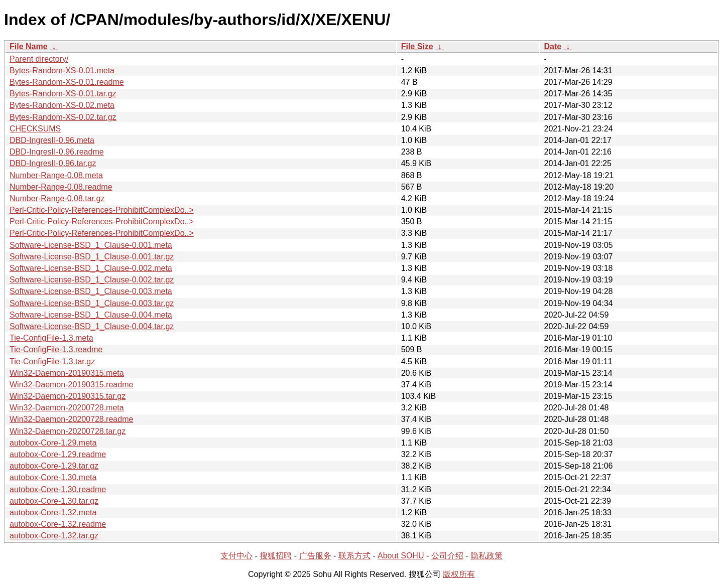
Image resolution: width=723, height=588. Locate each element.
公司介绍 (447, 556)
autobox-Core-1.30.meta (53, 477)
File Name (29, 46)
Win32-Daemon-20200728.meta (67, 408)
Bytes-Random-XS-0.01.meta (62, 70)
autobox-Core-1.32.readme (58, 524)
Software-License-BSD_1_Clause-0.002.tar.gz (92, 280)
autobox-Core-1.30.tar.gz (54, 501)
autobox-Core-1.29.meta (53, 443)
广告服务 (315, 556)
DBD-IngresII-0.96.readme (57, 152)
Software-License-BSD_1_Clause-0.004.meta (91, 315)
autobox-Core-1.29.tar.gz (54, 466)
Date (553, 46)
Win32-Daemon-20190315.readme (71, 385)
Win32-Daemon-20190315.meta (67, 373)
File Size (417, 46)
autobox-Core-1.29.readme (58, 454)
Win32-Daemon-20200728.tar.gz (68, 431)
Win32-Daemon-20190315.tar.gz (68, 396)
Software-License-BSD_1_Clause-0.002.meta (91, 268)
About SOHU (401, 556)
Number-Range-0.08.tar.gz (57, 198)
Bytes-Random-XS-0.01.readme (67, 82)
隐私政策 (487, 556)
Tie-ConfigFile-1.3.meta (51, 338)
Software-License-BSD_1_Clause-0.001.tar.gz (92, 257)
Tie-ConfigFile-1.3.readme (56, 349)
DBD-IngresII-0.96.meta (52, 140)
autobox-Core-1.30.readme (58, 489)
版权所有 (459, 574)
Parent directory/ (39, 59)
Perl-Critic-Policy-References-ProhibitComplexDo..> (102, 210)
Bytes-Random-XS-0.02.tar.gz (63, 117)
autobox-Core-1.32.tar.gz (54, 536)
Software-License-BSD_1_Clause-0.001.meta (91, 245)
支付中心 (236, 556)
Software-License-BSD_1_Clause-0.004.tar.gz (92, 326)
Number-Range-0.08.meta (56, 175)
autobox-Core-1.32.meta (53, 512)
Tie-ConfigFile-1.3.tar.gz (52, 361)
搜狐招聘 (276, 556)
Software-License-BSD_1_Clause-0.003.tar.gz (92, 303)
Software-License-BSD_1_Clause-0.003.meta (91, 291)
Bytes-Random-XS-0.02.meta (62, 105)
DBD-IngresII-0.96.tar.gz (53, 163)
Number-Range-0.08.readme (61, 187)
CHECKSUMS (35, 129)
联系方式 (354, 556)
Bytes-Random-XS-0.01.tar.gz (63, 94)
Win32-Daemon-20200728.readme (71, 419)
